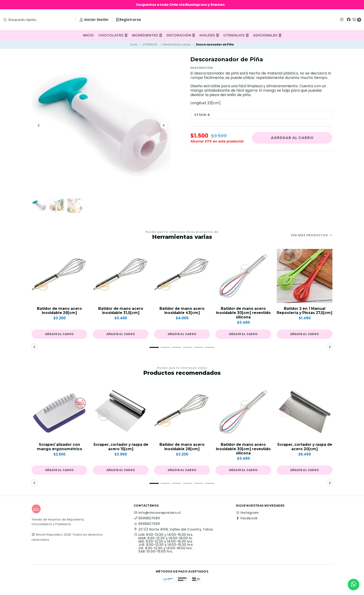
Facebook (247, 520)
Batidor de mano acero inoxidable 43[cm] (182, 312)
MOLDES (209, 35)
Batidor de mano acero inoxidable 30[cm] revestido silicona (243, 314)
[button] (59, 336)
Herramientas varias (177, 45)
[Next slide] (164, 126)
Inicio (134, 45)
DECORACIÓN (181, 35)
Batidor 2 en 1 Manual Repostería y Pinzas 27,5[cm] (305, 314)
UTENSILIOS (236, 35)
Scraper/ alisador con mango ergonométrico (60, 449)
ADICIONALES (267, 35)
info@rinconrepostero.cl (157, 515)
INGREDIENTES (147, 35)
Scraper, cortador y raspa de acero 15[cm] (121, 449)
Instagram (247, 515)
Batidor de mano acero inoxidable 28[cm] (59, 312)
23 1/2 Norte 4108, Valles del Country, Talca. (174, 531)
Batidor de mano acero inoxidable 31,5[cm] (121, 312)
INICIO (88, 35)
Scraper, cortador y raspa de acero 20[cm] (305, 449)
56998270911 (147, 520)
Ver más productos (312, 236)
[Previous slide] (39, 126)
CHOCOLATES (113, 35)
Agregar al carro (292, 138)
